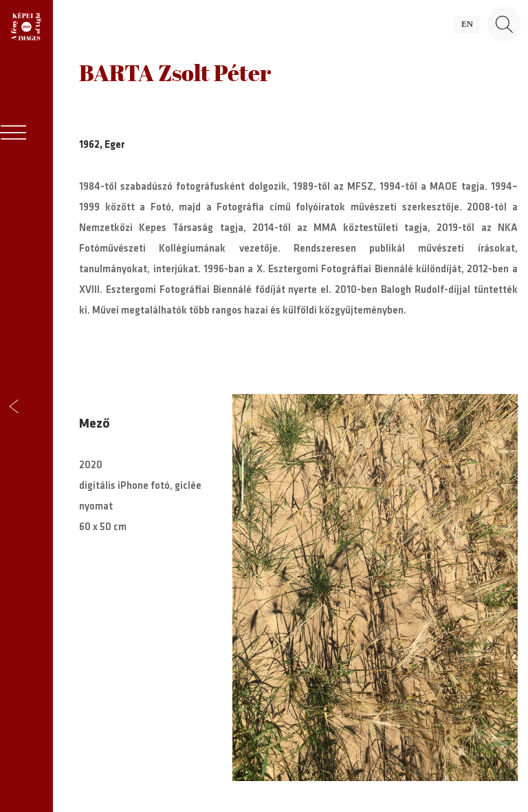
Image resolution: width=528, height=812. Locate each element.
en (467, 24)
